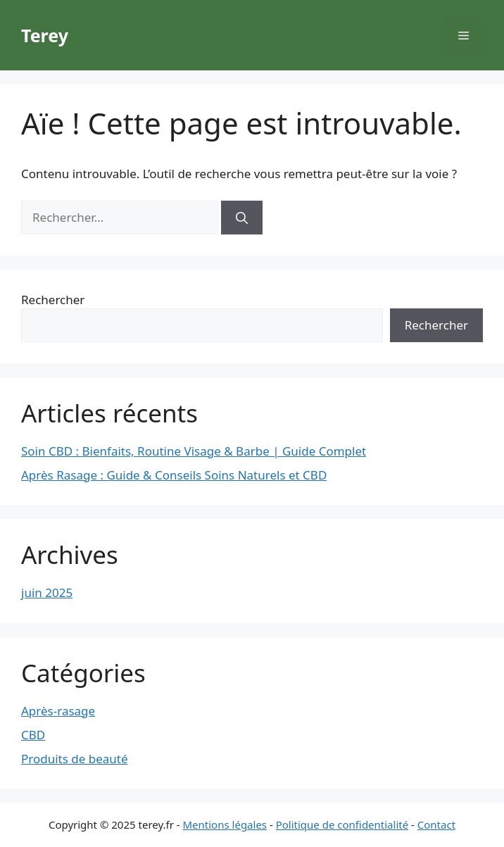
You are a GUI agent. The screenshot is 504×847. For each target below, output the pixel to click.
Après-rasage (58, 711)
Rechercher (53, 300)
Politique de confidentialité (342, 824)
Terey (45, 35)
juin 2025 (47, 592)
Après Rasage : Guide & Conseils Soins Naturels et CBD (174, 475)
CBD (33, 735)
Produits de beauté (75, 759)
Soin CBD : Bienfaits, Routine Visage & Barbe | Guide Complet (194, 451)
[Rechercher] (242, 218)
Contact (436, 824)
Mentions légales (225, 824)
